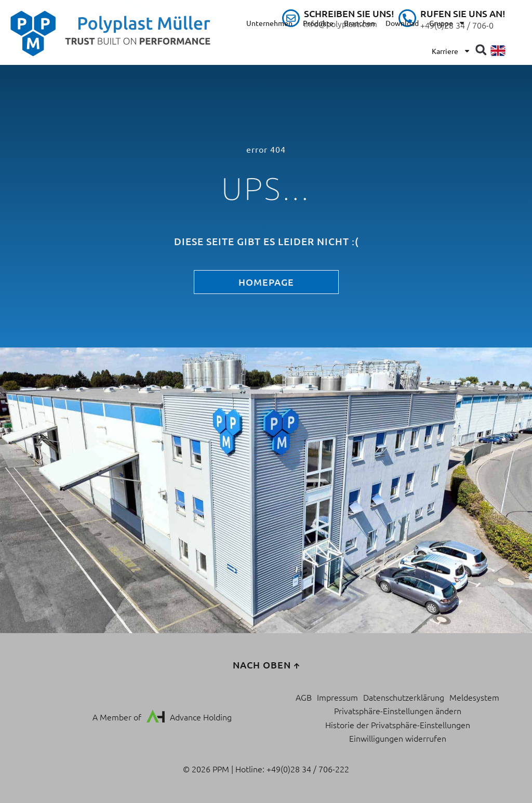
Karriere (451, 51)
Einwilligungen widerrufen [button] (398, 738)
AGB (304, 697)
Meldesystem (474, 697)
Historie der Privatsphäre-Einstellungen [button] (398, 725)
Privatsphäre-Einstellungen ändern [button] (398, 711)
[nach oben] (297, 666)
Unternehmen (269, 23)
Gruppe (447, 23)
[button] (481, 50)
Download (402, 23)
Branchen (360, 23)
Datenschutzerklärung (404, 697)
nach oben (262, 665)
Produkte (318, 23)
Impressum (337, 697)
